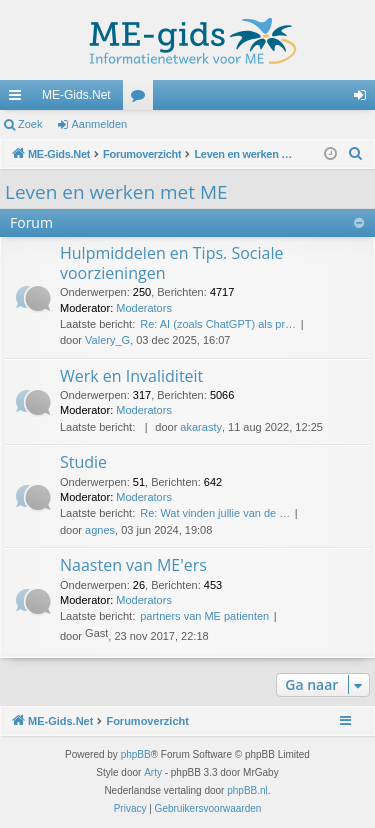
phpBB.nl (247, 790)
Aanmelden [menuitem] (364, 99)
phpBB (136, 754)
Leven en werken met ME (116, 192)
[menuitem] (356, 154)
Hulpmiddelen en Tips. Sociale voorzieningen (171, 262)
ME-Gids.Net (76, 95)
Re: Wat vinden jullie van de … (215, 513)
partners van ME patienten (204, 616)
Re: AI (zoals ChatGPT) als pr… (218, 324)
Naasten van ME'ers (133, 565)
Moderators (144, 308)
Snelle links (19, 99)
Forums (142, 99)
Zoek (30, 124)
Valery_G (107, 340)
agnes (100, 530)
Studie (83, 462)
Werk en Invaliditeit (131, 376)
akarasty (201, 427)
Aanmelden (100, 124)
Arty (153, 772)
